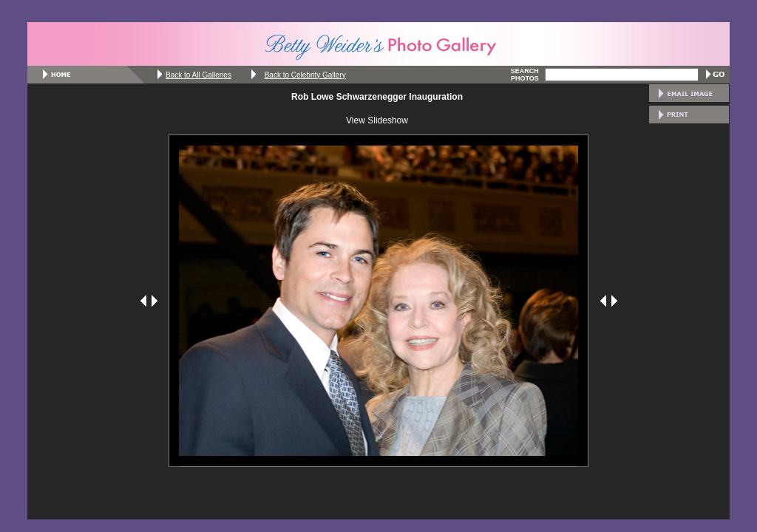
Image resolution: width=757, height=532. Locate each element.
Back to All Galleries (198, 75)
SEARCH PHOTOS (525, 75)
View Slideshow (377, 120)
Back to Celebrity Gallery (305, 75)
